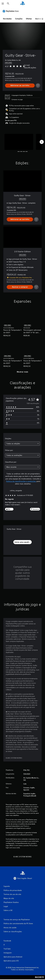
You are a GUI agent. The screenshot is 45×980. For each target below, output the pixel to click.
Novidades (7, 19)
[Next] (42, 142)
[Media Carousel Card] (19, 142)
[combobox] (22, 444)
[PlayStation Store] (11, 11)
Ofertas (29, 19)
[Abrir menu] (3, 4)
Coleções (19, 19)
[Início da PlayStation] (23, 4)
